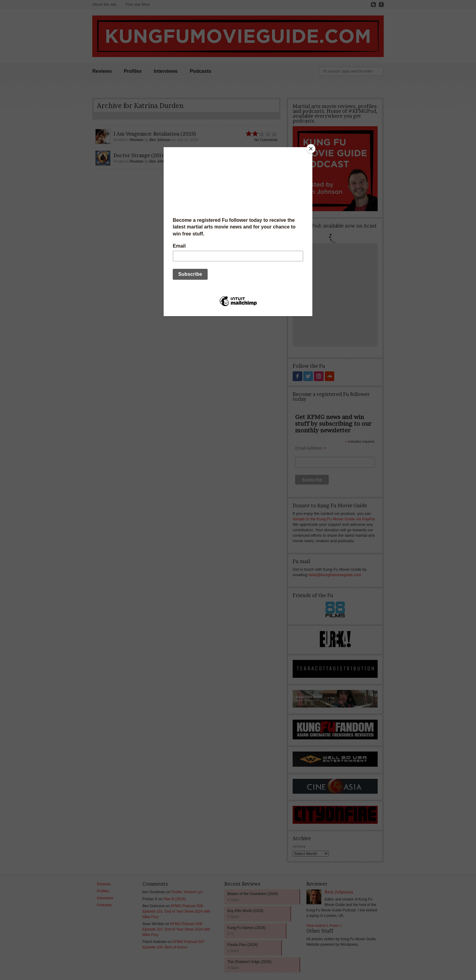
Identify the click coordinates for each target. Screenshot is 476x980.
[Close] (311, 149)
